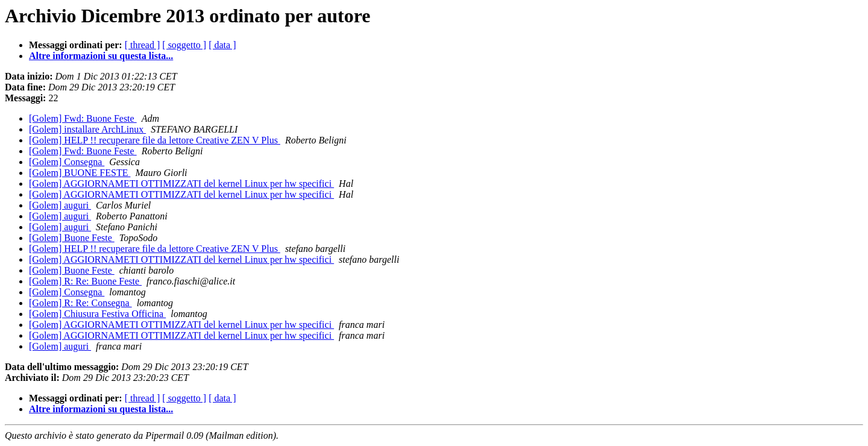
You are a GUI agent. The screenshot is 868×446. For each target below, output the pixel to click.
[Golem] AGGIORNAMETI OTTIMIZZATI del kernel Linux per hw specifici (181, 184)
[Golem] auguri (60, 205)
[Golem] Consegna (67, 162)
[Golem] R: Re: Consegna (80, 303)
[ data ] (222, 45)
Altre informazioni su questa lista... (101, 56)
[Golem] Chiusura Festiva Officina (97, 314)
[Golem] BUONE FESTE (80, 173)
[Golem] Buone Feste (72, 238)
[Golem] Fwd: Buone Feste (83, 118)
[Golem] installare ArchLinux (87, 129)
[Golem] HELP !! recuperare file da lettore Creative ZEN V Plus (155, 140)
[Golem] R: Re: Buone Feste (85, 281)
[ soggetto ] (184, 45)
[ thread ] (143, 45)
